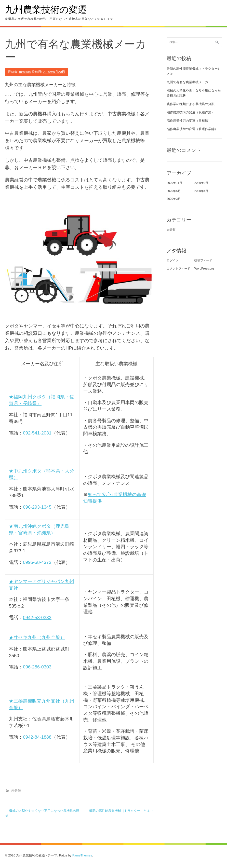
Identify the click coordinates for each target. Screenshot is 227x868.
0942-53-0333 (37, 617)
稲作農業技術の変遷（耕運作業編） (192, 129)
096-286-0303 (37, 667)
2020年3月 (174, 199)
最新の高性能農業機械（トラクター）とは (121, 811)
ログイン (173, 260)
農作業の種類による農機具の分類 (191, 104)
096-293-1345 (37, 507)
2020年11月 (174, 183)
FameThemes (82, 855)
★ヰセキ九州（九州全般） (37, 637)
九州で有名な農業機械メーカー (189, 82)
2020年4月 (201, 191)
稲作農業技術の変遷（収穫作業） (191, 112)
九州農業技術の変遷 (46, 9)
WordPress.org (204, 269)
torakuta (25, 72)
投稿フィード (203, 260)
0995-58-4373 (37, 562)
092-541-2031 (37, 433)
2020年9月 (201, 183)
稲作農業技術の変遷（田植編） (189, 121)
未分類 (16, 791)
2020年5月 (174, 191)
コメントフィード (178, 269)
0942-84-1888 (37, 737)
